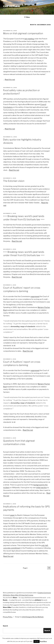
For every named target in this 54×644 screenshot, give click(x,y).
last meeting (29, 39)
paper (13, 515)
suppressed (35, 296)
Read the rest (10, 80)
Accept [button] (37, 641)
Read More (43, 641)
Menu (27, 17)
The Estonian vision (14, 181)
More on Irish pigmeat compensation (23, 33)
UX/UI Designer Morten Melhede (33, 617)
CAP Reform (12, 6)
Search (5, 626)
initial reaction (42, 488)
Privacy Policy (8, 617)
